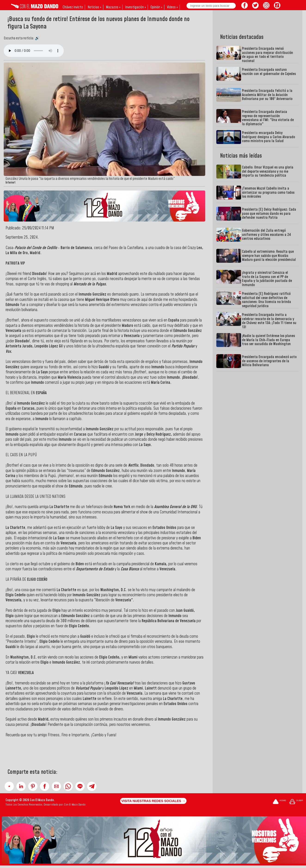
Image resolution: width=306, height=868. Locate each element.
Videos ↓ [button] (172, 7)
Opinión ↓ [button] (156, 7)
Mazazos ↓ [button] (113, 7)
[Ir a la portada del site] (279, 802)
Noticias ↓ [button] (94, 7)
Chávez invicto (73, 7)
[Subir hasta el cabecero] (296, 802)
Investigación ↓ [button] (135, 7)
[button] (9, 786)
